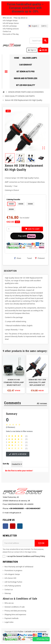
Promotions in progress (13, 570)
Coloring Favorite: (13, 199)
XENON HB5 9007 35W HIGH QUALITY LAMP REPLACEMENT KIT (37, 382)
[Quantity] (13, 229)
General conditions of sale (15, 607)
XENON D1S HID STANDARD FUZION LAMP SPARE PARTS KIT (14, 382)
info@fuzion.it (28, 513)
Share (18, 258)
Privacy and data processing (15, 611)
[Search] (39, 41)
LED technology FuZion (13, 582)
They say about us (20, 18)
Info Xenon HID (10, 578)
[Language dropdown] (34, 26)
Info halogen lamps (10, 21)
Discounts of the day (11, 34)
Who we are (7, 18)
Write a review (18, 454)
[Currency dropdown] (44, 26)
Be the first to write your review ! (19, 471)
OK (41, 543)
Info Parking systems (13, 586)
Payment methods (11, 618)
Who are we (9, 603)
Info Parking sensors (11, 29)
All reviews (42, 404)
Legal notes (9, 622)
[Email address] (19, 543)
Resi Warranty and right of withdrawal (19, 567)
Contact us (7, 31)
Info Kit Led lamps (10, 26)
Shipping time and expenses (15, 614)
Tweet (28, 258)
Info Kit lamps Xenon (11, 23)
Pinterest (40, 258)
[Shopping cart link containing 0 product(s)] (43, 50)
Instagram (20, 526)
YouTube (13, 526)
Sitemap (8, 593)
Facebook (5, 526)
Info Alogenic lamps (12, 574)
